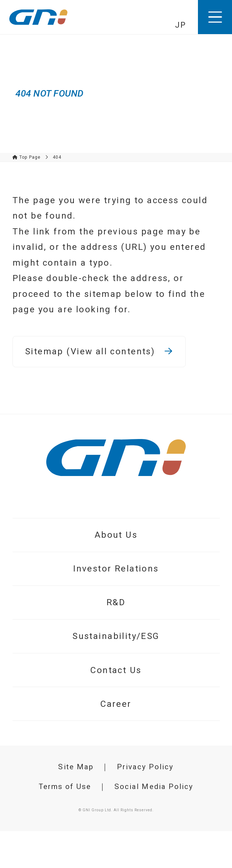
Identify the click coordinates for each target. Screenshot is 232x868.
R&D (116, 602)
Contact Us (116, 670)
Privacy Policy (145, 767)
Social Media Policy (154, 787)
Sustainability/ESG (116, 636)
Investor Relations (116, 569)
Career (116, 704)
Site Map (76, 767)
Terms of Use (65, 787)
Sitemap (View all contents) (99, 351)
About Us (116, 535)
